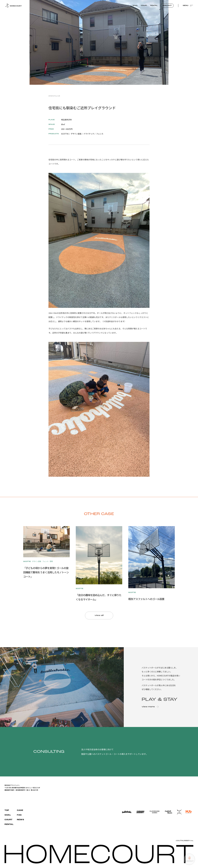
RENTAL (154, 6)
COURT (144, 6)
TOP (7, 810)
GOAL (135, 6)
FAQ (19, 815)
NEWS (20, 820)
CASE (20, 810)
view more (150, 707)
